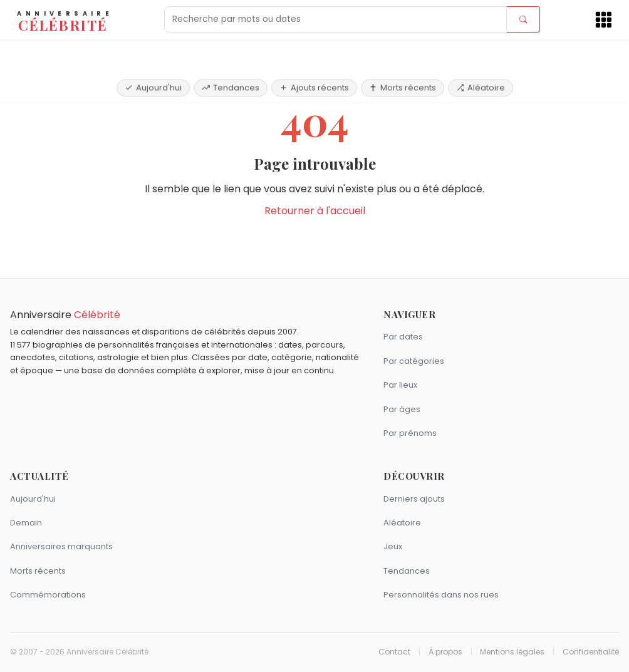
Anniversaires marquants (61, 546)
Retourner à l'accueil (315, 211)
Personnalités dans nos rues (441, 595)
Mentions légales (512, 652)
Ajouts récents (314, 52)
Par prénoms (410, 433)
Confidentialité (591, 652)
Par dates (403, 337)
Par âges (402, 409)
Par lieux (400, 385)
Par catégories (414, 361)
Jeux (393, 546)
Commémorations (48, 595)
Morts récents (403, 52)
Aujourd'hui (153, 52)
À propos (445, 652)
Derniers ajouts (414, 499)
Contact (394, 652)
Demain (26, 523)
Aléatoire (481, 52)
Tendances (231, 52)
